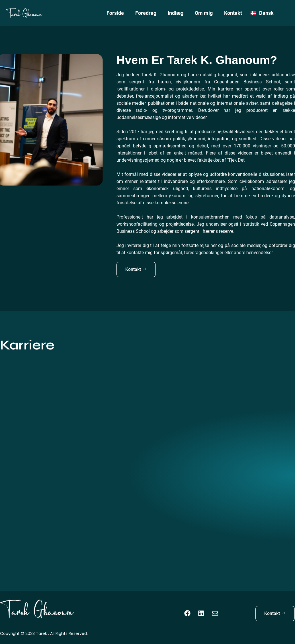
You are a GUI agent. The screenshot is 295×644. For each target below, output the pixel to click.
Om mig (204, 13)
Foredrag (146, 13)
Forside (115, 13)
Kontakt (233, 13)
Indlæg (176, 13)
